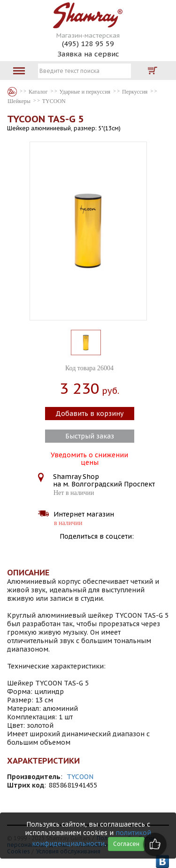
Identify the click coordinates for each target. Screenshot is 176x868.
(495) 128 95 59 (88, 44)
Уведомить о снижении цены (89, 458)
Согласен (126, 844)
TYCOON (80, 777)
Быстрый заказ (90, 436)
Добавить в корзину (89, 414)
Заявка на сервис (88, 54)
